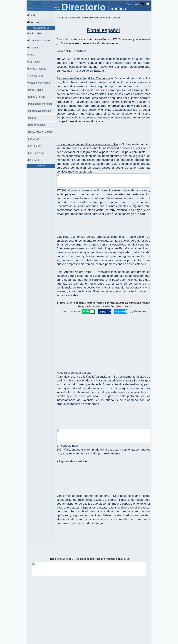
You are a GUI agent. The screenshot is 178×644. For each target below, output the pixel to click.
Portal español (103, 30)
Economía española (39, 41)
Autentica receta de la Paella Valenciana (83, 377)
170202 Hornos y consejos (75, 190)
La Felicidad (35, 34)
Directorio (79, 51)
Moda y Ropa (36, 90)
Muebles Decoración (40, 111)
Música (32, 118)
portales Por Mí (66, 559)
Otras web (34, 160)
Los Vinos (34, 139)
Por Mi (32, 15)
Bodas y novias (37, 97)
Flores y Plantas (37, 69)
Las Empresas (36, 153)
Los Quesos (35, 146)
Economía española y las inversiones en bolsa (87, 144)
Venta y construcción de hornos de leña (83, 496)
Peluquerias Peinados (40, 104)
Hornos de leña (37, 125)
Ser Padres (34, 62)
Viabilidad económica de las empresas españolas (91, 237)
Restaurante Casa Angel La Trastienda (83, 78)
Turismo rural (35, 76)
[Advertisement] (103, 130)
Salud (31, 55)
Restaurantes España (40, 132)
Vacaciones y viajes (39, 83)
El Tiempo (34, 48)
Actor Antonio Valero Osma (74, 272)
